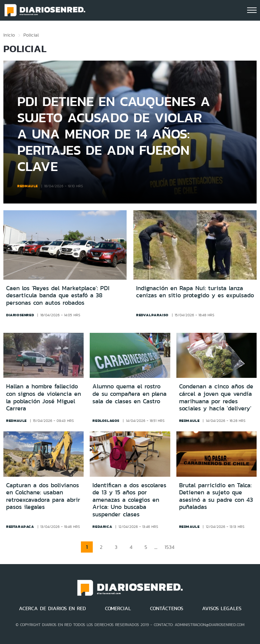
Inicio (9, 35)
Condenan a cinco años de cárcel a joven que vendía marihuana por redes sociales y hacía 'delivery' (216, 397)
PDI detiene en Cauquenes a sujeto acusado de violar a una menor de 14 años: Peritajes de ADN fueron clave (114, 134)
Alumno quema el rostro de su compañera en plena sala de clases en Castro (129, 394)
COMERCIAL (118, 608)
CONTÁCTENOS (167, 608)
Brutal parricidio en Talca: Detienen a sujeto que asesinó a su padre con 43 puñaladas (216, 496)
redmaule (28, 186)
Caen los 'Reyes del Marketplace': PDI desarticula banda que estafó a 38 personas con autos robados (58, 296)
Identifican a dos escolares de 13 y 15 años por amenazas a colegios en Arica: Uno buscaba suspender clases (129, 500)
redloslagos (106, 421)
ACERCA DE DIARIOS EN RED (52, 608)
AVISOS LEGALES (222, 608)
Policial (31, 35)
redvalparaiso (152, 315)
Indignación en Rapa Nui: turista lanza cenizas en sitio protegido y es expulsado (195, 292)
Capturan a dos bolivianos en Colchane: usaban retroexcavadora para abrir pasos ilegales (43, 496)
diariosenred (20, 315)
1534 (169, 547)
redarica (102, 527)
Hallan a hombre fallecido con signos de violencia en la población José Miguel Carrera (44, 397)
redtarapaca (20, 527)
